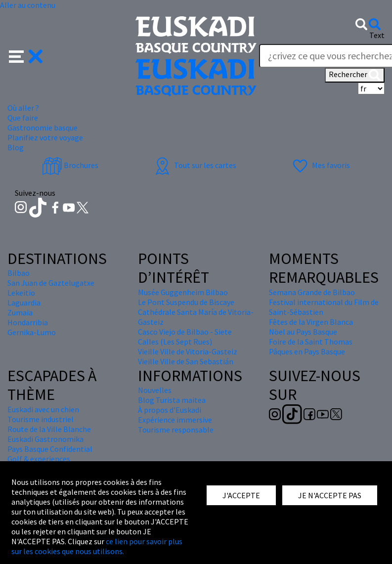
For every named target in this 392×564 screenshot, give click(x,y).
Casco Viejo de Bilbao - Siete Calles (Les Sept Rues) (185, 337)
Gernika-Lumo (32, 332)
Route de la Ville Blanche (49, 429)
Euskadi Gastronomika (45, 439)
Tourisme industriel (41, 419)
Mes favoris (320, 165)
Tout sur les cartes (194, 165)
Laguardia (24, 303)
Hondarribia (28, 322)
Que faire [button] (23, 118)
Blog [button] (16, 147)
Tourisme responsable (176, 430)
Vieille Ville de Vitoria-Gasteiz (188, 351)
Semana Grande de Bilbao (312, 292)
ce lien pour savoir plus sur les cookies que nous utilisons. (97, 546)
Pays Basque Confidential (50, 449)
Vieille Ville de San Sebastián (186, 361)
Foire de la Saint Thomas (311, 342)
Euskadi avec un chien (43, 409)
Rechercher (355, 75)
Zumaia (20, 312)
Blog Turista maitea (172, 400)
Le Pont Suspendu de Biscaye (186, 302)
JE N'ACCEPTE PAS (330, 495)
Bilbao (19, 273)
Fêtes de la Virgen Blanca (311, 322)
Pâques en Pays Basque (307, 351)
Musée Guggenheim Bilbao (183, 292)
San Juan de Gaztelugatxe (51, 283)
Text (377, 35)
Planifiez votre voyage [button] (45, 137)
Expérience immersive (175, 420)
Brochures (70, 165)
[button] (26, 55)
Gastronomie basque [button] (43, 128)
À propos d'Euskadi (170, 410)
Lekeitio (21, 293)
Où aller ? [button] (23, 108)
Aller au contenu (28, 5)
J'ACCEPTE (241, 495)
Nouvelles (155, 390)
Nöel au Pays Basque (303, 332)
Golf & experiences (39, 459)
